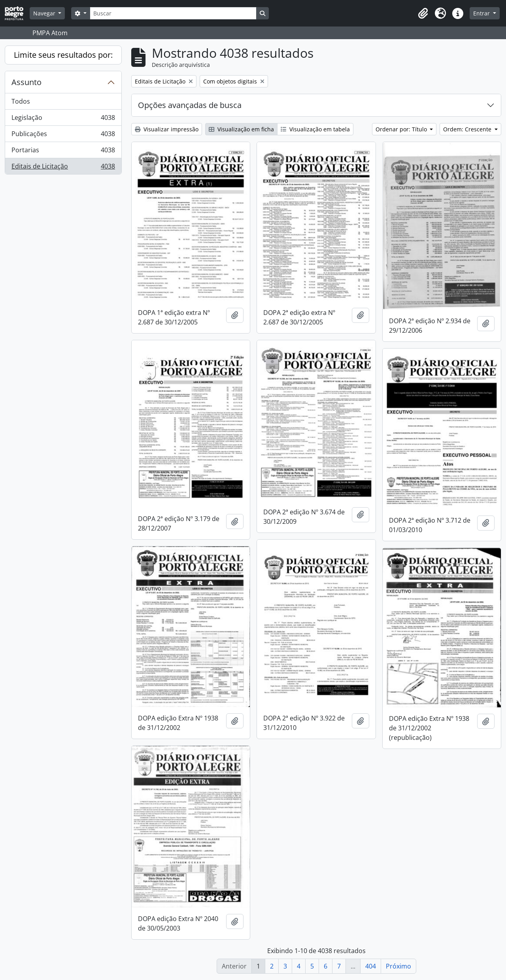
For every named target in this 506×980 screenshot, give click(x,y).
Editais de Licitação (63, 168)
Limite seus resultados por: (63, 55)
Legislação (63, 119)
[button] (423, 13)
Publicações (63, 136)
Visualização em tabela (315, 129)
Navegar (45, 13)
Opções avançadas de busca (190, 105)
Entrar (482, 13)
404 (371, 966)
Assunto (26, 82)
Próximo (398, 966)
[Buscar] (173, 13)
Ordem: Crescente (468, 129)
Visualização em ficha (241, 129)
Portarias (63, 152)
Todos (21, 101)
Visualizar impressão (167, 129)
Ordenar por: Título (402, 129)
